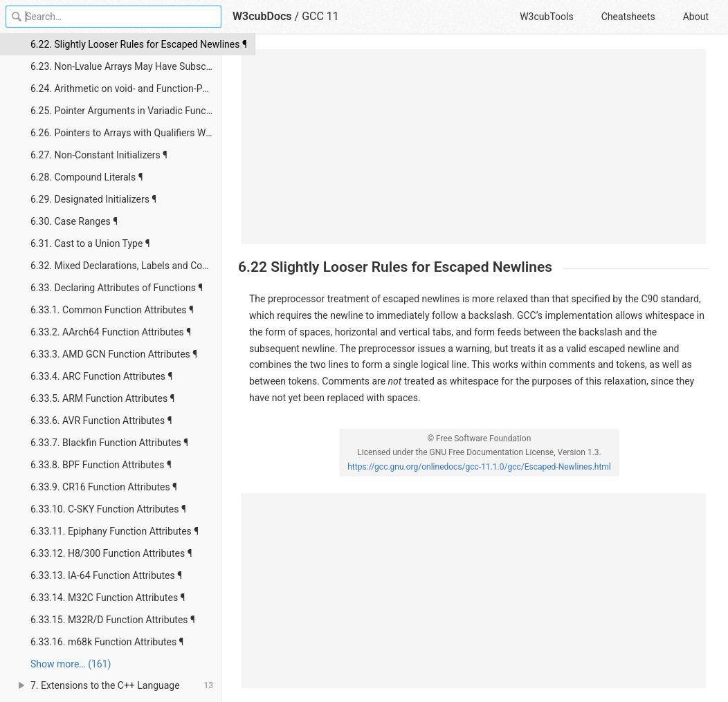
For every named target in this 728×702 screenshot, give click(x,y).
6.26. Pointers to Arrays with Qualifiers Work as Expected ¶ (126, 133)
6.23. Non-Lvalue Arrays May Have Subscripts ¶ (126, 66)
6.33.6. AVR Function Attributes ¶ (101, 421)
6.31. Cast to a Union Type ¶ (90, 243)
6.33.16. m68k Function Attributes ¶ (107, 642)
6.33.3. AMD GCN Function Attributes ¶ (114, 354)
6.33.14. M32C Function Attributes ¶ (108, 598)
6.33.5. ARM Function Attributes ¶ (102, 398)
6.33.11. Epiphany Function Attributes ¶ (115, 531)
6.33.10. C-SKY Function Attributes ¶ (108, 509)
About (696, 17)
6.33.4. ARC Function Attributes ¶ (101, 376)
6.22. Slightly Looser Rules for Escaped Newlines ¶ (126, 44)
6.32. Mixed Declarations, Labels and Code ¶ (125, 266)
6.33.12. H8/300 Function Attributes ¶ (111, 553)
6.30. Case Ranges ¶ (74, 221)
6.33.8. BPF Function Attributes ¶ (101, 465)
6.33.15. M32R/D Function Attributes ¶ (113, 620)
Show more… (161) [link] (71, 664)
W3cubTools (546, 17)
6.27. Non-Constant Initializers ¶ (99, 155)
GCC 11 (320, 16)
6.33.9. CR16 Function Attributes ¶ (104, 487)
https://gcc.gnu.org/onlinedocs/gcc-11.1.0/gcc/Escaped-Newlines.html (479, 467)
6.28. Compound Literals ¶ (87, 177)
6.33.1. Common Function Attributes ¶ (112, 310)
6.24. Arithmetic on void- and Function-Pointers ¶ (126, 89)
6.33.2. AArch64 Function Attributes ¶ (111, 332)
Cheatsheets (628, 17)
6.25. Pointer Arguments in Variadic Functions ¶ (126, 111)
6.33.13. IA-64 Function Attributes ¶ (106, 575)
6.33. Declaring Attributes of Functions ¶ (117, 288)
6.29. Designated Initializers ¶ (93, 199)
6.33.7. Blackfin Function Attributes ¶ (109, 443)
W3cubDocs (262, 16)
